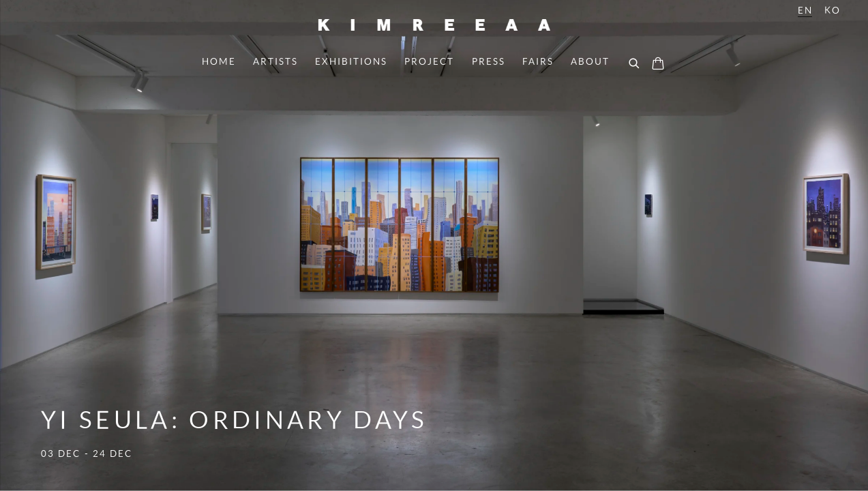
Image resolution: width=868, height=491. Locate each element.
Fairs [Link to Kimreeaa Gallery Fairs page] (538, 61)
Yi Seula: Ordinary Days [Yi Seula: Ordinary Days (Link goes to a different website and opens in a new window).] (434, 245)
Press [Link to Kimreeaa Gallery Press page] (489, 61)
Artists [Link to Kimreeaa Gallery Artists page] (275, 61)
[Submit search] (635, 64)
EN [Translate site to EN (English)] (805, 10)
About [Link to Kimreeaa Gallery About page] (590, 61)
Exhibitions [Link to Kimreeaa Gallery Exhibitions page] (351, 61)
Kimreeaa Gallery (434, 25)
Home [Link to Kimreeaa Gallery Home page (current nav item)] (219, 61)
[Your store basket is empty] (658, 65)
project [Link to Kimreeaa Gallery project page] (429, 61)
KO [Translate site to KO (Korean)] (833, 10)
